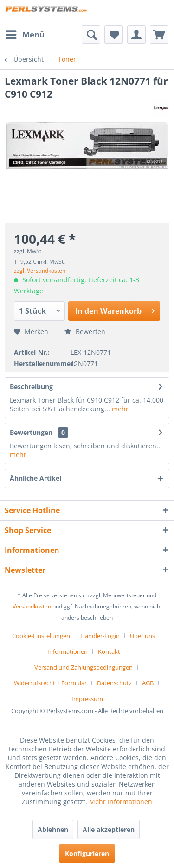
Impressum (87, 699)
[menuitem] (25, 35)
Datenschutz (114, 683)
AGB (148, 683)
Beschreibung (31, 387)
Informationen (68, 651)
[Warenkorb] (159, 35)
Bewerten (85, 332)
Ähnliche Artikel (35, 478)
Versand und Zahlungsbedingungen (84, 667)
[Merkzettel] (114, 35)
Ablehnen (53, 829)
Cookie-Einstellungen (41, 636)
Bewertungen (31, 432)
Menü (25, 34)
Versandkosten (32, 606)
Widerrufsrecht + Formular (50, 683)
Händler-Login (100, 636)
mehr (119, 409)
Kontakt (109, 651)
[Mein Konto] (136, 35)
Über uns (142, 636)
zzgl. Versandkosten (40, 270)
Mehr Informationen (121, 802)
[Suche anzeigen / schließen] (91, 35)
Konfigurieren (87, 853)
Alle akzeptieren (109, 829)
